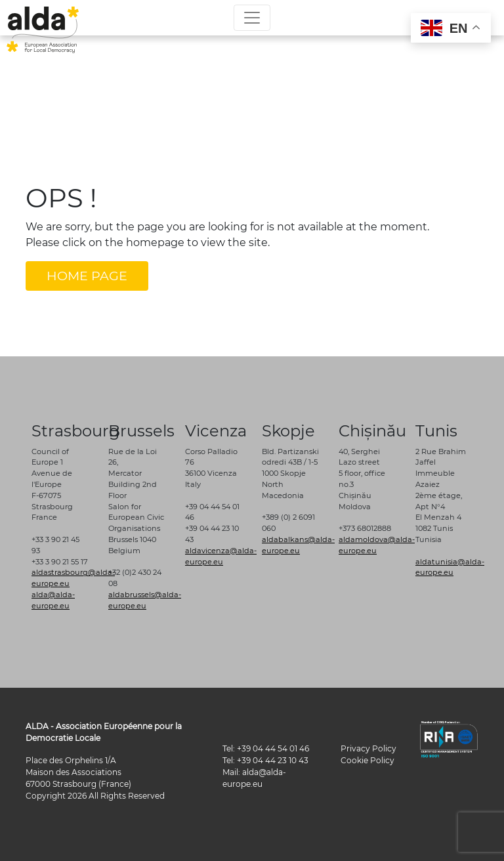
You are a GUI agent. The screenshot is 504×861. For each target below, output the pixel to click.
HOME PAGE (87, 276)
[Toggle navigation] (252, 18)
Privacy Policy (368, 748)
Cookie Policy (367, 760)
